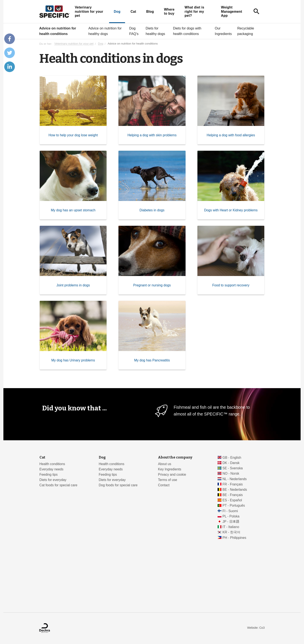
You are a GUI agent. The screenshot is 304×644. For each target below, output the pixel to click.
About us (165, 464)
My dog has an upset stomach (73, 210)
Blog (150, 12)
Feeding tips (49, 475)
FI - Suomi (230, 511)
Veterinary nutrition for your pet (89, 11)
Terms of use (167, 480)
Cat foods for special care (58, 485)
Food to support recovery (231, 285)
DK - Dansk (231, 463)
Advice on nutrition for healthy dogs (105, 31)
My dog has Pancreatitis (152, 360)
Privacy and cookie (172, 475)
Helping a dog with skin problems (152, 135)
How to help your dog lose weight (73, 135)
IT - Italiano (231, 527)
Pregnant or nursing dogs (152, 285)
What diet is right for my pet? (194, 11)
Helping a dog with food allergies (231, 135)
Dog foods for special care (118, 485)
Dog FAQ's (134, 31)
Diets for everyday (53, 480)
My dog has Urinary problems (73, 360)
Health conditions (52, 464)
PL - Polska (231, 516)
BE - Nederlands (235, 490)
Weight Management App (232, 11)
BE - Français (233, 495)
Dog (117, 12)
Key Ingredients (170, 469)
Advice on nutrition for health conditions (58, 31)
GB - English (232, 458)
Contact (164, 485)
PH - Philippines (234, 538)
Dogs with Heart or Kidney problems (231, 210)
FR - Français (233, 484)
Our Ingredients (223, 31)
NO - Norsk (231, 473)
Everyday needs (51, 469)
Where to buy (169, 12)
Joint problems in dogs (73, 285)
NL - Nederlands (235, 479)
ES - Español (232, 500)
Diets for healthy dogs (155, 31)
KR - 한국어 (231, 532)
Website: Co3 (256, 628)
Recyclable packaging (246, 31)
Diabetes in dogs (152, 210)
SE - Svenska (233, 468)
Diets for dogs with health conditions (187, 31)
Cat (133, 12)
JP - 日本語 (231, 522)
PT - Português (234, 505)
